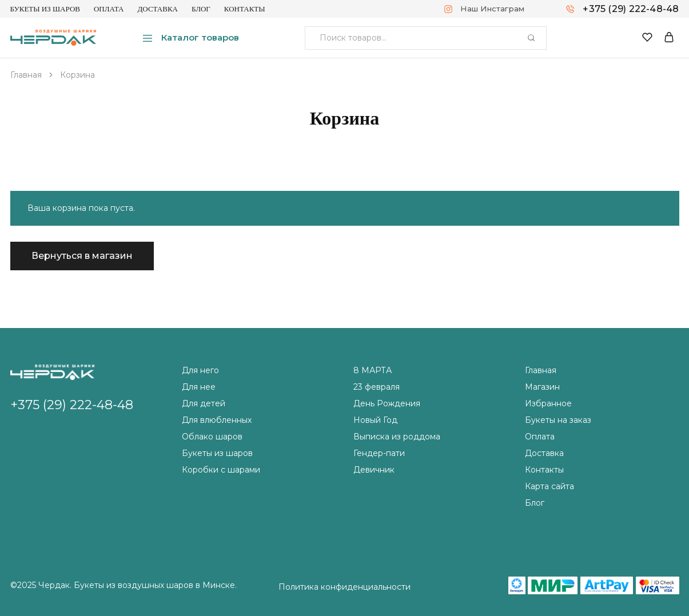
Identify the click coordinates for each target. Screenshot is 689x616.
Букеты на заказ (558, 420)
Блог (201, 9)
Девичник (374, 470)
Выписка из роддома (397, 437)
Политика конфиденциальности (344, 587)
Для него (200, 370)
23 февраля (377, 387)
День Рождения (387, 403)
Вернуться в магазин (82, 256)
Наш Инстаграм (492, 9)
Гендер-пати (379, 453)
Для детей (204, 403)
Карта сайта (549, 486)
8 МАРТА (373, 370)
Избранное (548, 403)
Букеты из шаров (45, 9)
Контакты (245, 9)
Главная (541, 370)
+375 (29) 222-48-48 (631, 9)
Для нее (199, 387)
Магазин (542, 387)
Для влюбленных (217, 420)
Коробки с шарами (221, 470)
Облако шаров (212, 437)
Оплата (109, 9)
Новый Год (375, 420)
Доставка (158, 9)
